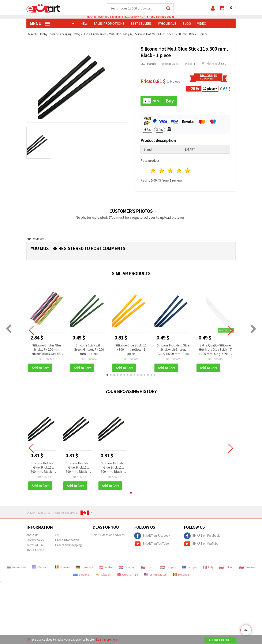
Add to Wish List (214, 64)
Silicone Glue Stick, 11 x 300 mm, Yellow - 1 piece (131, 349)
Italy (208, 567)
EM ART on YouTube (151, 544)
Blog (187, 23)
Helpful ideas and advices (108, 535)
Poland (226, 567)
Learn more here (107, 639)
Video (202, 23)
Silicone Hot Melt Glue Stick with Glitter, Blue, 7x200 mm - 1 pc (173, 349)
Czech (148, 567)
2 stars (162, 170)
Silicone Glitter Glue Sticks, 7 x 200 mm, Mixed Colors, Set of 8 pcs (47, 350)
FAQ (58, 535)
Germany (85, 567)
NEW (84, 23)
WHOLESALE (167, 23)
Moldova (181, 575)
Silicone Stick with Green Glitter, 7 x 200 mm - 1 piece (89, 349)
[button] (107, 375)
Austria (106, 567)
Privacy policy (35, 540)
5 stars (188, 170)
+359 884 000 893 (160, 17)
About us (32, 535)
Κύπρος (103, 575)
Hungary (168, 567)
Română (62, 567)
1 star (153, 170)
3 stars (170, 170)
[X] (28, 639)
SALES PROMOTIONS (109, 23)
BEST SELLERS (141, 23)
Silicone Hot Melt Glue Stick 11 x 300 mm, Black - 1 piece (43, 468)
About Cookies (36, 550)
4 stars (179, 170)
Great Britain (127, 575)
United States (155, 575)
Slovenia (81, 575)
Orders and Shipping (68, 545)
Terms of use (35, 545)
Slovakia (247, 567)
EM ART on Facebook (152, 536)
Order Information (67, 540)
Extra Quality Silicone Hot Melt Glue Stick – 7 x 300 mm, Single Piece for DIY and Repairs (215, 350)
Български (16, 567)
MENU (40, 23)
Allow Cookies (220, 640)
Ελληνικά (40, 567)
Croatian (127, 567)
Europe (189, 567)
